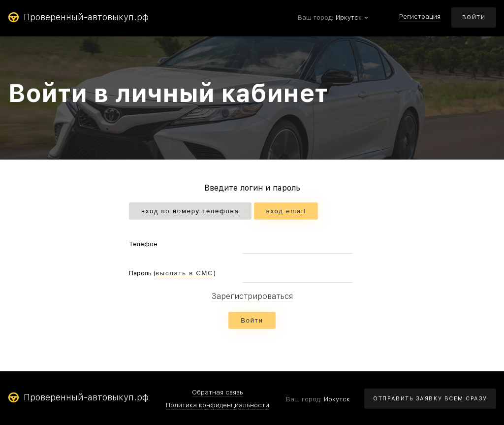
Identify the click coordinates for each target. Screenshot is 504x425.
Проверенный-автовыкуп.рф (78, 17)
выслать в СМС (184, 273)
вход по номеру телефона (190, 211)
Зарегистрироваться (252, 297)
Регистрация (420, 17)
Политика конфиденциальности (218, 405)
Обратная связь (218, 392)
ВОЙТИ (474, 17)
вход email (286, 211)
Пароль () (172, 273)
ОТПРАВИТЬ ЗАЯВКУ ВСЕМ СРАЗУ (430, 399)
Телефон (143, 244)
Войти (252, 320)
